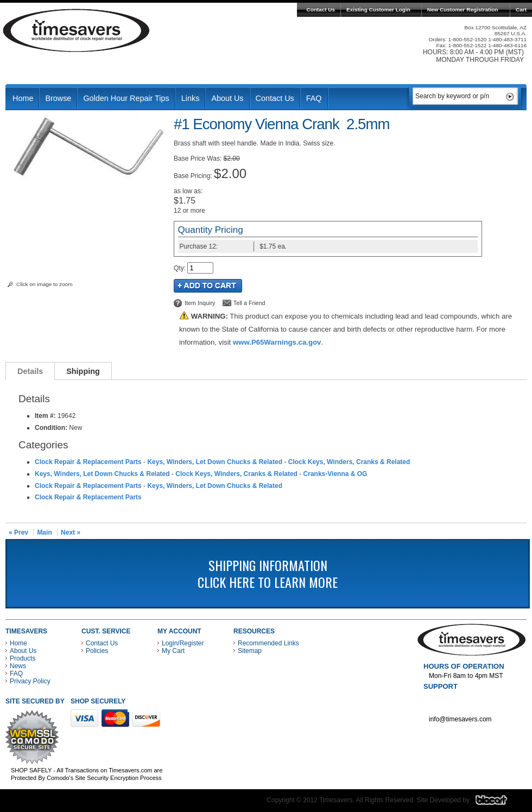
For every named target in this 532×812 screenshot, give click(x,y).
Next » (71, 532)
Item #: (46, 416)
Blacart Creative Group (498, 803)
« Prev (18, 532)
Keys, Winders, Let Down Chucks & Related (215, 462)
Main (44, 532)
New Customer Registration (463, 9)
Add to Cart (208, 286)
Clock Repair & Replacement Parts (88, 462)
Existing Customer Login (378, 9)
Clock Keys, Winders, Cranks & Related (349, 462)
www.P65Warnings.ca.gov (277, 342)
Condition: (51, 428)
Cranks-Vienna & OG (335, 474)
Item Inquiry (200, 303)
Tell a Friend (249, 303)
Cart (521, 9)
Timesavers (77, 30)
